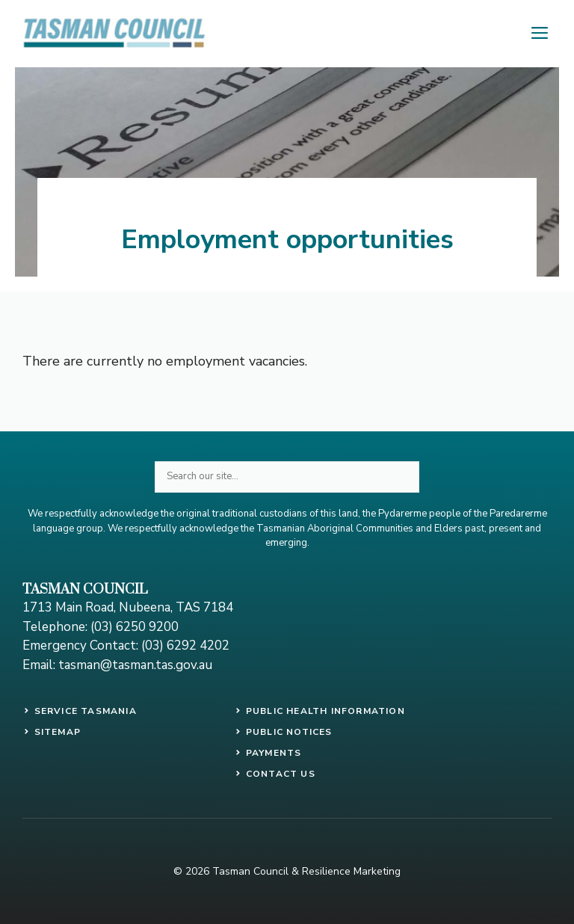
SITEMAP (58, 732)
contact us (281, 774)
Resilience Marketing (351, 871)
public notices (289, 732)
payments (274, 753)
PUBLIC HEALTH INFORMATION (325, 711)
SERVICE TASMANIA (86, 711)
